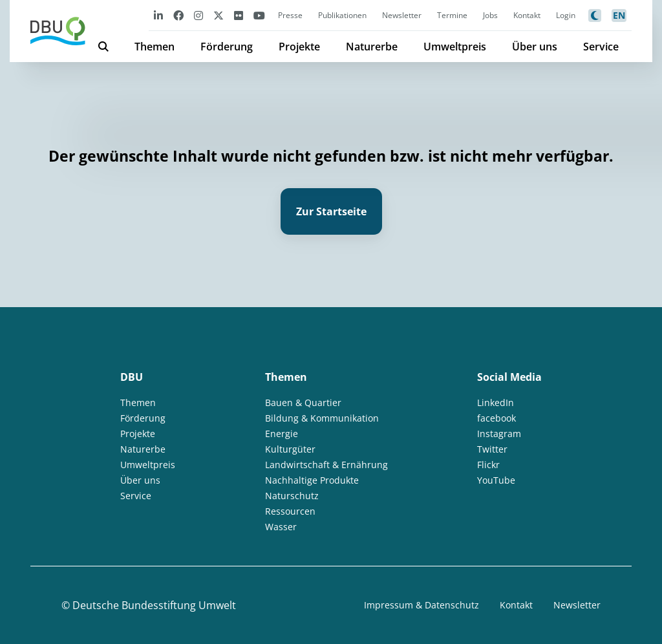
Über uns (535, 47)
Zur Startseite (331, 211)
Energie (282, 434)
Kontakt (527, 15)
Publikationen (342, 15)
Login (566, 15)
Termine (452, 15)
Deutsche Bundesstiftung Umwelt (154, 605)
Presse (290, 15)
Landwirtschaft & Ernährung (326, 465)
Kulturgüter (290, 449)
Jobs (490, 15)
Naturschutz (292, 496)
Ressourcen (290, 511)
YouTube (496, 480)
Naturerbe (372, 47)
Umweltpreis (455, 47)
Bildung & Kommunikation (322, 418)
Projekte (299, 47)
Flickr (488, 465)
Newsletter (402, 15)
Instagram (499, 434)
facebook (496, 418)
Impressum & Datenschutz (422, 605)
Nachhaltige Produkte (312, 480)
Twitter (492, 449)
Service (601, 47)
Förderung (227, 47)
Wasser (281, 527)
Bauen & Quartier (303, 403)
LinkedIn (496, 403)
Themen (155, 47)
